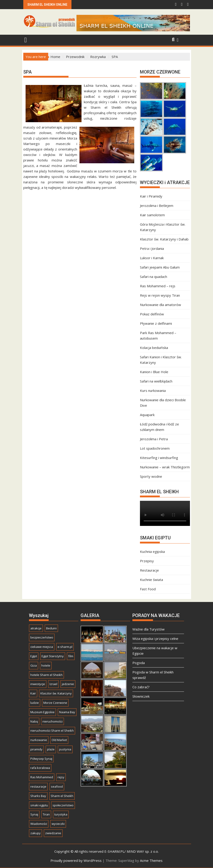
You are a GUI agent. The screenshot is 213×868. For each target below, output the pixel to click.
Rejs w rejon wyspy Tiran (160, 295)
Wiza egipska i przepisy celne (155, 638)
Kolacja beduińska (154, 348)
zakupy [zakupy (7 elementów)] (35, 833)
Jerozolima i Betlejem (157, 206)
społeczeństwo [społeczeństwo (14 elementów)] (63, 805)
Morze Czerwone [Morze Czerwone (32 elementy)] (55, 703)
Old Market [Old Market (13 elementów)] (59, 740)
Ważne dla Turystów (149, 629)
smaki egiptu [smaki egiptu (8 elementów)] (39, 805)
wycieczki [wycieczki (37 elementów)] (58, 824)
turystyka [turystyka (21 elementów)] (61, 814)
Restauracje (149, 570)
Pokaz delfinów (152, 314)
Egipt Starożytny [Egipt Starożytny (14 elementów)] (53, 656)
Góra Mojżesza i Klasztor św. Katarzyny (163, 227)
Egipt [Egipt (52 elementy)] (34, 656)
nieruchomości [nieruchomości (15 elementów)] (53, 721)
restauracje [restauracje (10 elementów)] (38, 786)
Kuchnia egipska (152, 551)
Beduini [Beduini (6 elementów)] (51, 628)
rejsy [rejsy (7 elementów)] (61, 777)
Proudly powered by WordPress (76, 860)
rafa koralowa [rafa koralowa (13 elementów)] (40, 768)
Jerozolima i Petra (154, 439)
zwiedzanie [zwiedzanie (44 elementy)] (53, 833)
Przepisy (147, 561)
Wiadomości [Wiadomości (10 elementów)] (39, 824)
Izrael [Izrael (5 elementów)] (53, 684)
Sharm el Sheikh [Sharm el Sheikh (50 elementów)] (62, 796)
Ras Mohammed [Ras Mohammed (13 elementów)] (42, 777)
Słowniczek (141, 696)
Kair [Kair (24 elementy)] (33, 693)
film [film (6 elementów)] (71, 656)
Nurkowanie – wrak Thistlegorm (165, 467)
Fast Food (148, 589)
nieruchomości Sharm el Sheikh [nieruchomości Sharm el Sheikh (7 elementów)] (52, 731)
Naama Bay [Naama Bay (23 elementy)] (67, 712)
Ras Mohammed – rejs (158, 286)
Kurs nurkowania (153, 390)
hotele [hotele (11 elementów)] (46, 665)
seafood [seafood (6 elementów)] (57, 786)
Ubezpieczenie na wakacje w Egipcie (155, 651)
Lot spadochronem (155, 448)
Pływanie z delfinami (156, 323)
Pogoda (139, 663)
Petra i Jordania (152, 248)
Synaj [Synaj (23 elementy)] (34, 814)
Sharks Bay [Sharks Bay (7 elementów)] (38, 796)
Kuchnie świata (151, 580)
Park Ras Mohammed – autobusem (158, 335)
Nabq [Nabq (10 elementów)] (34, 721)
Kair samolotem (152, 215)
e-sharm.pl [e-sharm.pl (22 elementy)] (65, 647)
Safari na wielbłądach (156, 381)
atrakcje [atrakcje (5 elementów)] (36, 628)
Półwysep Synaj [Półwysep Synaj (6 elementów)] (41, 759)
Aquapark (147, 415)
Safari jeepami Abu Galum (160, 267)
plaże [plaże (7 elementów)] (51, 749)
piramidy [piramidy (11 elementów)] (36, 749)
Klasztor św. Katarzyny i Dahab (164, 239)
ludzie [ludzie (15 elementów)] (35, 703)
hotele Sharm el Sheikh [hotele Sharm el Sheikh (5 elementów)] (46, 675)
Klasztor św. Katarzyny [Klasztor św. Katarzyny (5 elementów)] (56, 693)
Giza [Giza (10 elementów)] (34, 665)
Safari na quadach (154, 277)
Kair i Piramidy (151, 196)
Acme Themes (151, 860)
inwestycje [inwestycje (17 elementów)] (38, 684)
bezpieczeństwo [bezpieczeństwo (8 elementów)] (42, 637)
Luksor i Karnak (152, 258)
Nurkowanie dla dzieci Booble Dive (163, 403)
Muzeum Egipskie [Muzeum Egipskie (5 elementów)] (42, 712)
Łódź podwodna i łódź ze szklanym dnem (159, 427)
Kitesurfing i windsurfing (159, 458)
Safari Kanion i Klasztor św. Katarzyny (161, 360)
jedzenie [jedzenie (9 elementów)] (68, 684)
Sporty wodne (151, 476)
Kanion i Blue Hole (154, 372)
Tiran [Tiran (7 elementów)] (46, 814)
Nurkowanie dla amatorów (160, 305)
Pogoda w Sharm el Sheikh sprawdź (153, 675)
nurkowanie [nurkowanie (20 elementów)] (39, 740)
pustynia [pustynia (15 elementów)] (65, 749)
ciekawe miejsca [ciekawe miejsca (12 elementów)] (42, 647)
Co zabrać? (141, 687)
